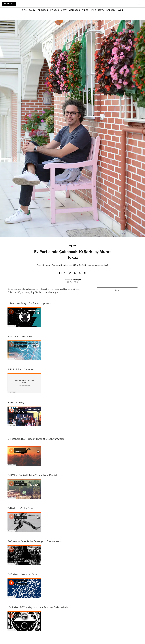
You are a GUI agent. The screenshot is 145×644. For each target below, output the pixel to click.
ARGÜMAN (43, 10)
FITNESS (55, 10)
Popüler (72, 246)
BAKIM (32, 10)
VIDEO (85, 10)
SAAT (64, 10)
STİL (24, 10)
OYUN (120, 10)
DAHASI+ (111, 10)
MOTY (101, 10)
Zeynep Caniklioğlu (73, 279)
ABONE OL (9, 4)
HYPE (93, 10)
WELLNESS (74, 10)
